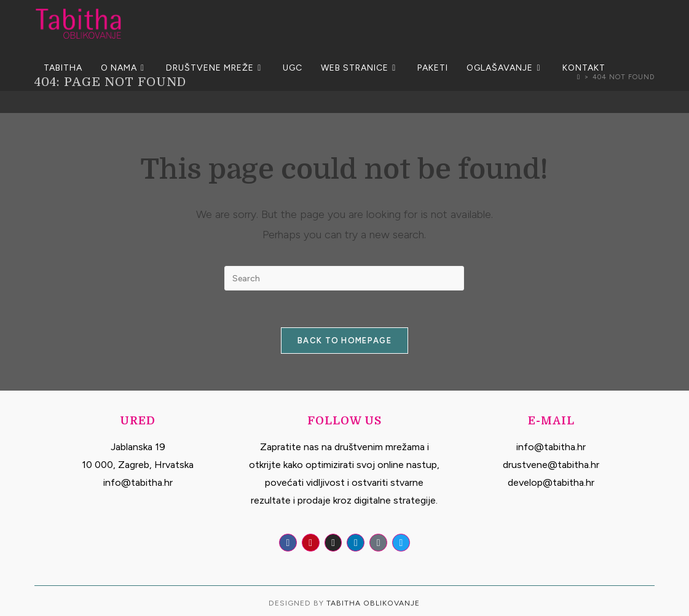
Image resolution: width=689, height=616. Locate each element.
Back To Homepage (344, 341)
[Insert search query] (344, 278)
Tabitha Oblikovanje (373, 603)
